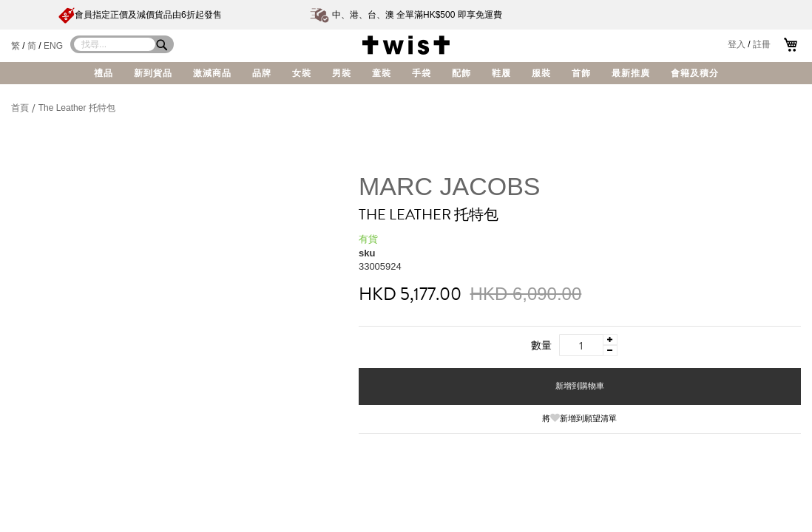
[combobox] (115, 44)
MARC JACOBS (450, 186)
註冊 (762, 44)
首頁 (21, 108)
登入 (737, 44)
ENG (53, 46)
